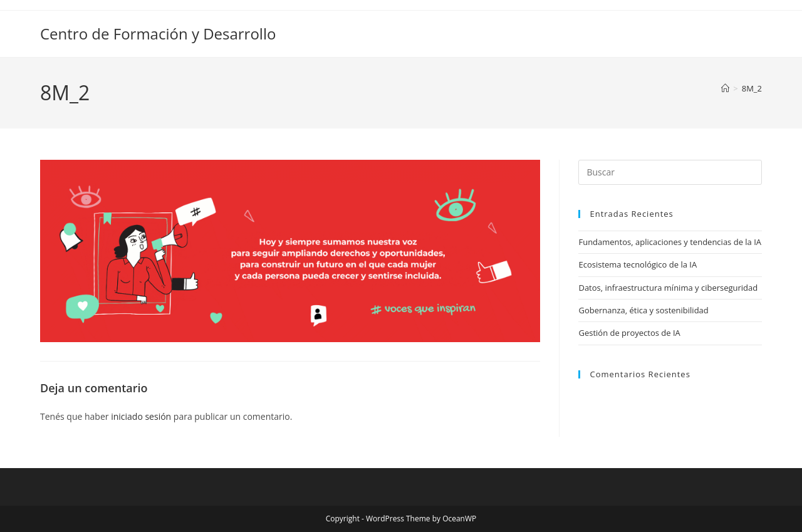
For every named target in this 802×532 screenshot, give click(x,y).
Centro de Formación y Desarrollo (158, 34)
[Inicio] (725, 88)
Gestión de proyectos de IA (629, 333)
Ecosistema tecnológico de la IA (638, 264)
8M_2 (752, 88)
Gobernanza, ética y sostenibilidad (643, 310)
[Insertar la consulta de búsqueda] (670, 172)
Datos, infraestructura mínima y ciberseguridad (668, 288)
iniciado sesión (141, 416)
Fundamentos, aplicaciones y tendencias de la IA (670, 242)
